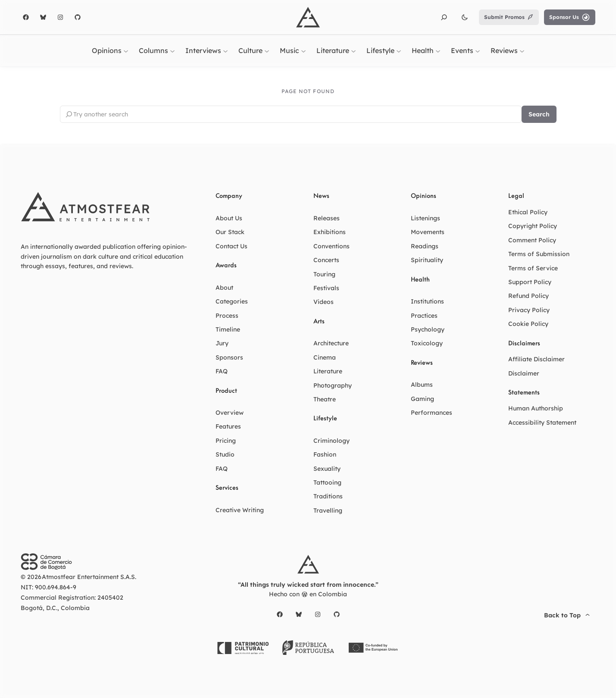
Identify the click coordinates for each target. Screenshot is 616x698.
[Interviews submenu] (225, 50)
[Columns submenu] (172, 50)
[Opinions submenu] (126, 50)
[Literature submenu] (353, 50)
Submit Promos (509, 17)
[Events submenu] (478, 50)
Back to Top (568, 615)
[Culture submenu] (267, 50)
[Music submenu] (303, 50)
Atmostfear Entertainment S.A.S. (89, 577)
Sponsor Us (570, 17)
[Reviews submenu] (522, 50)
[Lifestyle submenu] (399, 50)
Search (539, 114)
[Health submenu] (438, 50)
